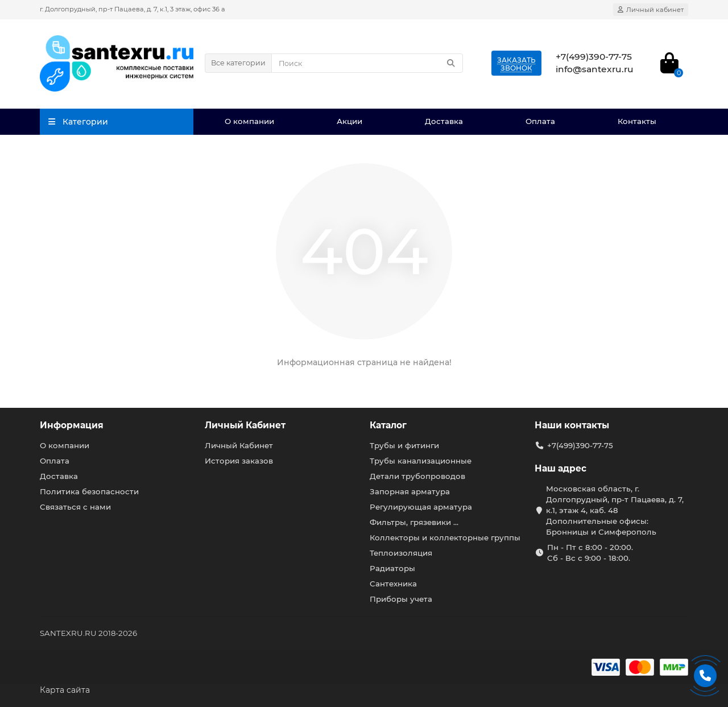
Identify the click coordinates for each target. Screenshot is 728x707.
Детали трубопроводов (417, 476)
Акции (349, 121)
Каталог (388, 425)
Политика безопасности (89, 491)
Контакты (637, 121)
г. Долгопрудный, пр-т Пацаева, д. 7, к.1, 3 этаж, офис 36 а (133, 9)
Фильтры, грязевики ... (414, 522)
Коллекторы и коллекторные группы (445, 538)
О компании (249, 121)
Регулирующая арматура (421, 507)
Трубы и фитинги (404, 445)
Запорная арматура (410, 491)
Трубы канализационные (421, 461)
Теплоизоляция (401, 553)
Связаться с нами (75, 507)
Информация (72, 425)
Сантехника (393, 584)
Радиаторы (392, 568)
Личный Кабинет (245, 425)
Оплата (540, 121)
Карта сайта (65, 690)
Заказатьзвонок (516, 64)
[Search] (367, 63)
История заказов (239, 461)
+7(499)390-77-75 (580, 445)
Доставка (444, 121)
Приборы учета (401, 599)
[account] (651, 10)
